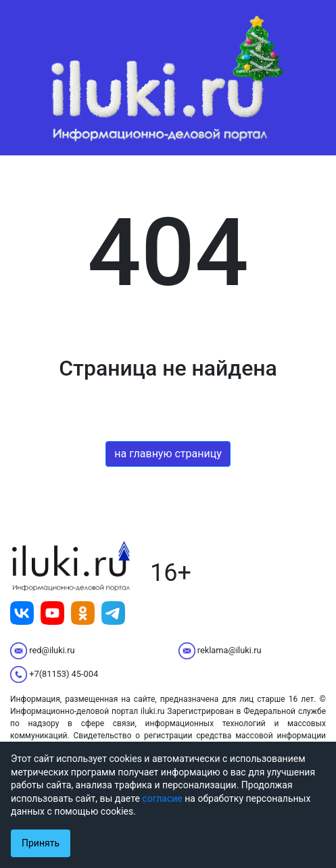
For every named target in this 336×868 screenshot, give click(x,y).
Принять (41, 843)
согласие (162, 798)
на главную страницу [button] (168, 454)
